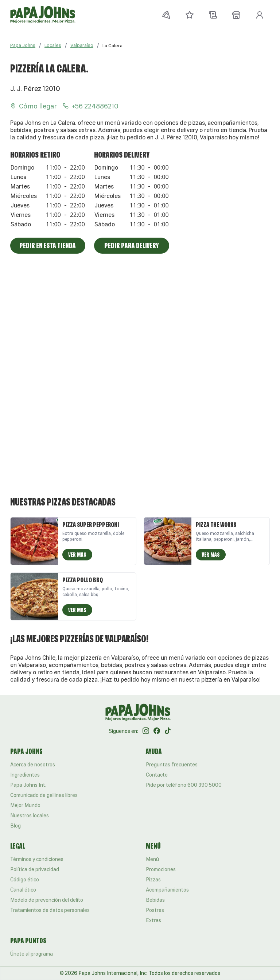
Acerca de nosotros (33, 765)
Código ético (25, 880)
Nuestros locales (30, 816)
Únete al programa (32, 954)
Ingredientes (25, 775)
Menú (152, 859)
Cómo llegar (34, 106)
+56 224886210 (91, 106)
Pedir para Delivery (131, 245)
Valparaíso (82, 45)
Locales (53, 45)
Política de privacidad (35, 869)
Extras (153, 920)
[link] (113, 45)
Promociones (161, 869)
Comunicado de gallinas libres (44, 795)
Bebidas (155, 900)
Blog (15, 826)
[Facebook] (157, 731)
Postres (155, 910)
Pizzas (153, 880)
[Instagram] (146, 731)
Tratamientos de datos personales (50, 910)
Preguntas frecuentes (172, 765)
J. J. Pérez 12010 (35, 88)
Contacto (157, 775)
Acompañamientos (167, 890)
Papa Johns (23, 45)
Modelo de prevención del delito (47, 900)
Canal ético (23, 890)
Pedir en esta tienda (48, 245)
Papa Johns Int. (28, 785)
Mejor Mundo (25, 805)
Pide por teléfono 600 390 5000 (184, 785)
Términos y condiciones (37, 859)
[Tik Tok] (168, 731)
